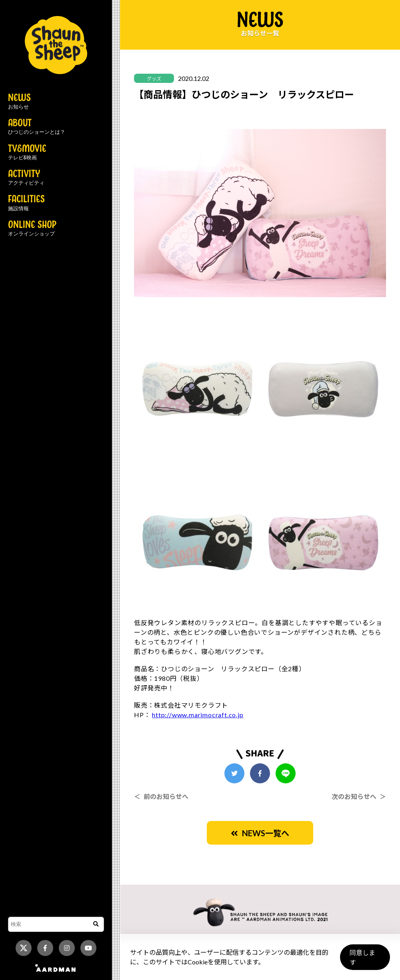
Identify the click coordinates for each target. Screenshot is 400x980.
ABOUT (37, 127)
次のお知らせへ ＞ (359, 796)
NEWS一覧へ (260, 833)
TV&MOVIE (27, 153)
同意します (364, 961)
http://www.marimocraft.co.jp (198, 715)
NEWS (19, 102)
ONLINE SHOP (32, 229)
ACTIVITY (26, 178)
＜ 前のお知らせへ (161, 796)
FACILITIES (26, 203)
